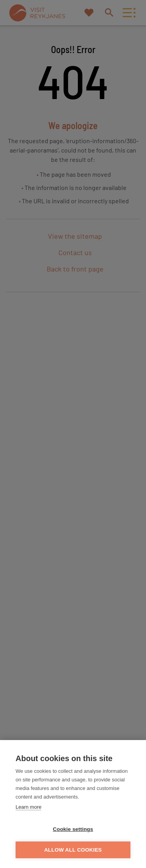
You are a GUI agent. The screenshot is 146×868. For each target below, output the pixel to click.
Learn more (28, 807)
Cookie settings (73, 829)
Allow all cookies (73, 850)
